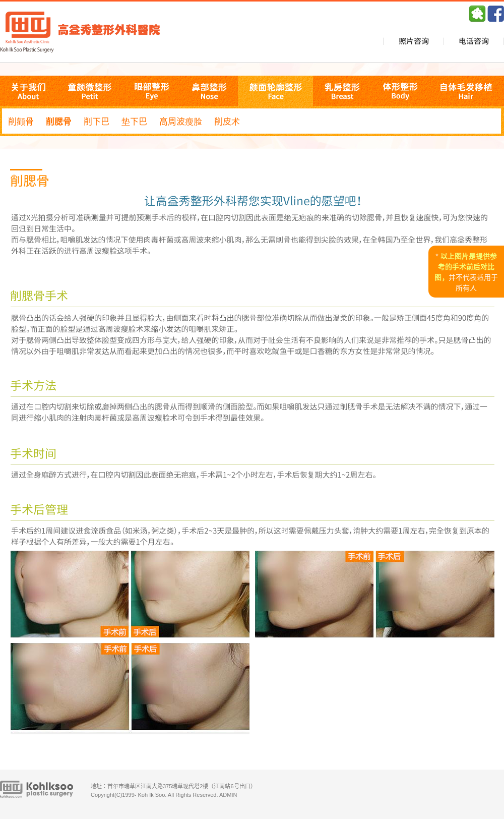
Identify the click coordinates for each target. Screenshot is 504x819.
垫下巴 (134, 121)
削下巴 (97, 121)
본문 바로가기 (0, 0)
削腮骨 (59, 121)
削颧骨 (21, 121)
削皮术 (227, 121)
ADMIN (228, 795)
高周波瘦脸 (181, 121)
